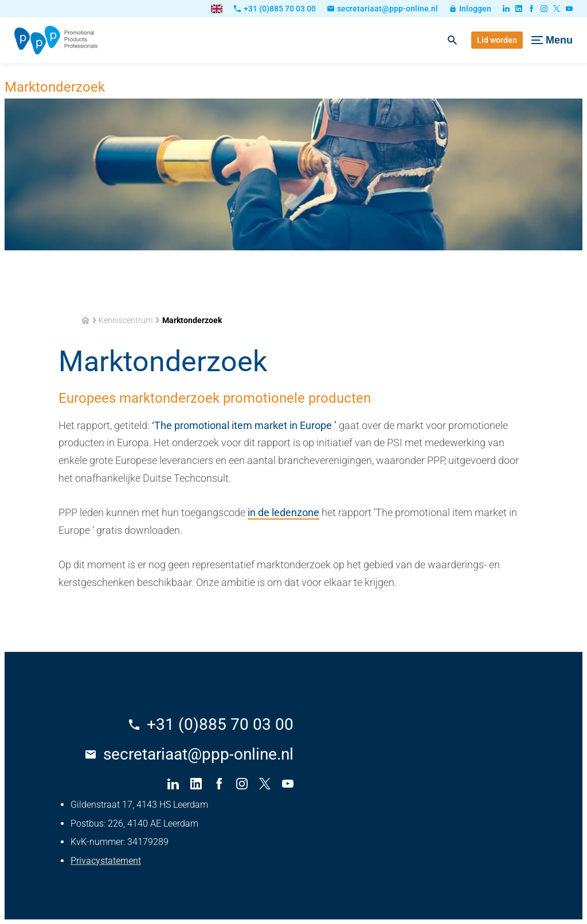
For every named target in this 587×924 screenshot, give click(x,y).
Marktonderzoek (192, 320)
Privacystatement (106, 861)
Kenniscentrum (126, 320)
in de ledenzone (283, 512)
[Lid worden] (497, 40)
